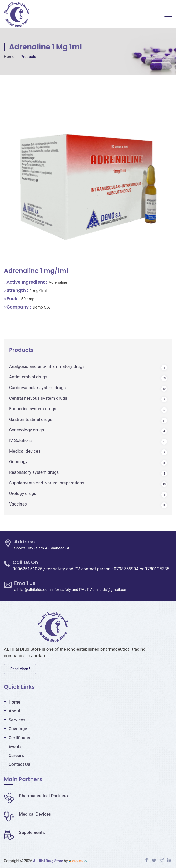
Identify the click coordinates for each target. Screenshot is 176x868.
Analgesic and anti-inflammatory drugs (47, 366)
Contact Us (19, 764)
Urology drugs (23, 493)
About (14, 711)
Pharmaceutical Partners (36, 796)
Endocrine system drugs (33, 409)
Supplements (24, 832)
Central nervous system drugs (38, 398)
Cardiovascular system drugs (37, 388)
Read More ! (20, 669)
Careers (16, 755)
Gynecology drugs (27, 430)
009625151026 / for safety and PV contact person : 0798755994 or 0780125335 (91, 569)
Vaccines (18, 504)
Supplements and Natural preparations (47, 483)
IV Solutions (21, 440)
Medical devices (25, 451)
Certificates (20, 738)
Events (15, 746)
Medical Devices (27, 814)
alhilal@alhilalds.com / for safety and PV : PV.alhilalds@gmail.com (71, 590)
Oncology (18, 462)
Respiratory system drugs (34, 472)
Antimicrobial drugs (28, 377)
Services (17, 720)
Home (9, 57)
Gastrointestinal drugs (31, 419)
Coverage (18, 729)
